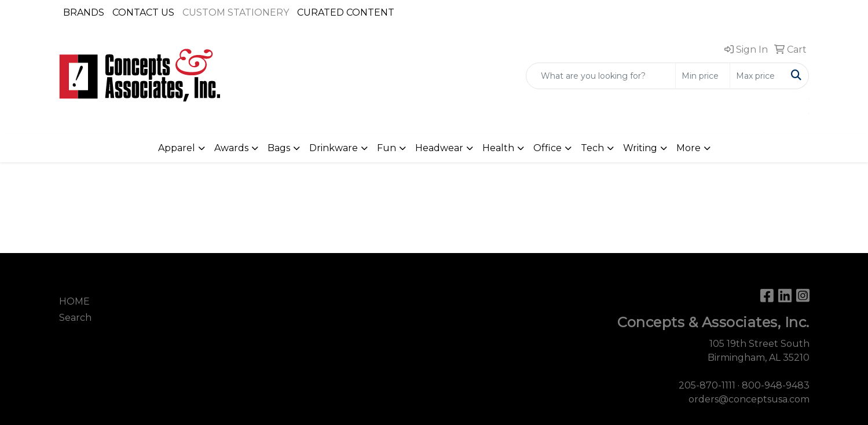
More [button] (688, 148)
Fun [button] (387, 148)
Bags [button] (279, 148)
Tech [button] (592, 148)
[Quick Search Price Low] (703, 76)
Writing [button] (640, 148)
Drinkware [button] (334, 148)
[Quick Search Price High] (757, 76)
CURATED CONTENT (346, 12)
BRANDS (84, 12)
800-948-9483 (776, 385)
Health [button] (498, 148)
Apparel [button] (177, 148)
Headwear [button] (439, 148)
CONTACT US (143, 12)
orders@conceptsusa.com (749, 399)
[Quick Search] (601, 76)
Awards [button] (231, 148)
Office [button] (547, 148)
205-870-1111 (707, 385)
